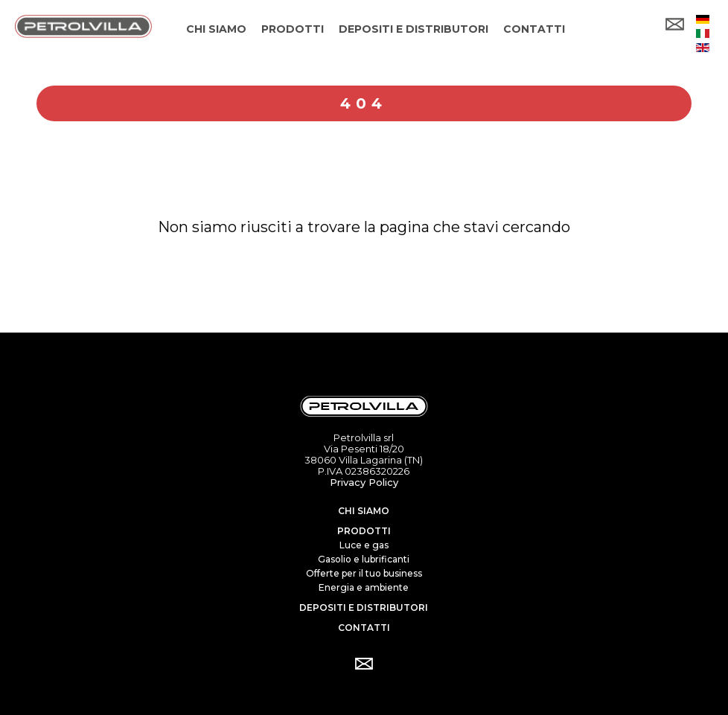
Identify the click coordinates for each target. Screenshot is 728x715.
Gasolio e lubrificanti (364, 559)
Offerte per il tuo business (364, 573)
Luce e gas (364, 545)
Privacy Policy (364, 482)
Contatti (364, 628)
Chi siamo (364, 511)
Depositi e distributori (364, 607)
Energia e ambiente (364, 587)
